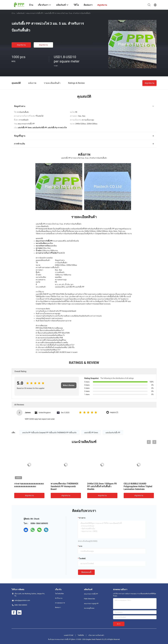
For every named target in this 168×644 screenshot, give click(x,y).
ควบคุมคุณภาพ (60, 603)
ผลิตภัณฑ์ (21, 13)
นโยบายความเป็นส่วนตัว (96, 635)
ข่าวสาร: (82, 518)
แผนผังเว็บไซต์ (69, 635)
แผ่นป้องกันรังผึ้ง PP (113, 433)
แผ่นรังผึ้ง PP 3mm (91, 433)
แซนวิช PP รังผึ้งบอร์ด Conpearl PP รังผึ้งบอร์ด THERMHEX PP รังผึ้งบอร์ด (49, 433)
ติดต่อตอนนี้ (86, 572)
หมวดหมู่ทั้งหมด (89, 608)
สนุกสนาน (21, 45)
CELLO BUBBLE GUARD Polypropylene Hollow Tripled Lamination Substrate (138, 486)
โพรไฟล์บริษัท (59, 594)
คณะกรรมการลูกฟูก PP (91, 604)
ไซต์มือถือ (81, 635)
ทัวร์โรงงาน (59, 598)
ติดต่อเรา (58, 607)
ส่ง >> (119, 624)
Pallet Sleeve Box (90, 599)
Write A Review (69, 385)
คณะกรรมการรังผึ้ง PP (35, 13)
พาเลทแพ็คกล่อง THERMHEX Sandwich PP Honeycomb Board (65, 486)
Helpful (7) (114, 413)
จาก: (81, 546)
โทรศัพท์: (82, 559)
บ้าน (13, 13)
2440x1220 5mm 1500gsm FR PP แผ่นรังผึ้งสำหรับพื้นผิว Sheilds (102, 486)
